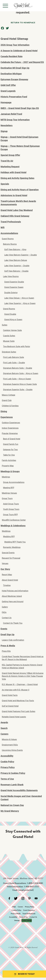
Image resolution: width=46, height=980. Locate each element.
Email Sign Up (7, 634)
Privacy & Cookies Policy (13, 773)
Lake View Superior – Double (17, 266)
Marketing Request (10, 167)
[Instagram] (23, 898)
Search (4, 728)
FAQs (4, 612)
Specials (5, 184)
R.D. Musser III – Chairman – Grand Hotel (20, 684)
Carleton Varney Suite (12, 330)
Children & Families (10, 406)
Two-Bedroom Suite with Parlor (17, 346)
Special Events (8, 553)
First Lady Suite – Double (14, 363)
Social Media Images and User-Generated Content (21, 798)
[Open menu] (5, 6)
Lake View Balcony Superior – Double (21, 255)
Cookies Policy (16, 910)
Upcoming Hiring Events (12, 750)
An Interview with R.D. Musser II (16, 690)
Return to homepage (23, 23)
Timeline (7, 585)
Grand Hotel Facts (10, 695)
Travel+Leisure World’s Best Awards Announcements (18, 203)
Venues (5, 563)
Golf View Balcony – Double (16, 271)
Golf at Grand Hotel (10, 706)
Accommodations (9, 233)
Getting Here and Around (13, 602)
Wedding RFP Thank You (15, 542)
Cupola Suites (9, 336)
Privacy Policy (8, 767)
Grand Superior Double (14, 282)
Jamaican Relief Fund (11, 114)
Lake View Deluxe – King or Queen (19, 298)
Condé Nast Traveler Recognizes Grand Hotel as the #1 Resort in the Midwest (23, 658)
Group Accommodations (14, 482)
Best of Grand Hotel (12, 439)
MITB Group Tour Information (15, 120)
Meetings (6, 477)
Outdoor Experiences (11, 423)
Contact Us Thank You (13, 623)
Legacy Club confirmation (13, 640)
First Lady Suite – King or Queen (17, 379)
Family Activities (9, 460)
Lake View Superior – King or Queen (20, 303)
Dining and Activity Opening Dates (17, 178)
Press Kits (6, 651)
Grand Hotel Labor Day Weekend (17, 210)
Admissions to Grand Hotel (14, 195)
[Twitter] (16, 898)
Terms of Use (7, 779)
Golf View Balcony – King (15, 250)
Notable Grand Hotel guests (14, 717)
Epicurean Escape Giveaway (14, 79)
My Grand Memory (10, 811)
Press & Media (8, 646)
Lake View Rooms (11, 276)
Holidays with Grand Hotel (13, 172)
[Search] (42, 6)
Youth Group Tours (11, 509)
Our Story (5, 569)
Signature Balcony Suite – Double (18, 368)
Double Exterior (11, 293)
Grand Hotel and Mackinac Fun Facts (18, 701)
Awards (4, 722)
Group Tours (7, 498)
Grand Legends (8, 91)
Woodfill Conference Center (14, 520)
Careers (4, 734)
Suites (5, 325)
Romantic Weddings (12, 547)
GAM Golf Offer (8, 85)
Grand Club (7, 400)
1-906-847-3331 (32, 887)
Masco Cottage (9, 395)
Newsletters (7, 125)
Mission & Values (9, 739)
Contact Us (7, 618)
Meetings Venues (9, 493)
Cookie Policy (7, 762)
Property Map (8, 466)
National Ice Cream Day (12, 805)
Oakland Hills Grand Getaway (15, 216)
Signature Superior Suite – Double (18, 390)
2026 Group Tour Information (15, 45)
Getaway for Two (10, 450)
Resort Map (7, 575)
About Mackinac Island (12, 596)
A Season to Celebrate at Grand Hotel (19, 51)
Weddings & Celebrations (13, 526)
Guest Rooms (8, 239)
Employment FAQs (10, 745)
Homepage (6, 102)
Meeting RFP (9, 488)
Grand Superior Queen (14, 287)
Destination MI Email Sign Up (15, 68)
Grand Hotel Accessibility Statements (19, 790)
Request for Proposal (11, 558)
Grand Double (10, 314)
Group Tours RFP (10, 515)
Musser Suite (9, 341)
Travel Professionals (11, 222)
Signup (4, 131)
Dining (4, 411)
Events (4, 629)
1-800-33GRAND (35, 883)
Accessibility (7, 756)
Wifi (3, 227)
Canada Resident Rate (12, 56)
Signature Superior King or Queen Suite (20, 384)
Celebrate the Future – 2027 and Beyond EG (22, 62)
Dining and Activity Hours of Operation (20, 190)
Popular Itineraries (10, 433)
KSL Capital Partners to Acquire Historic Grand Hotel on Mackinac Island (22, 666)
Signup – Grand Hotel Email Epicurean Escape (19, 139)
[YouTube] (36, 898)
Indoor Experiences (10, 428)
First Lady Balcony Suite (13, 357)
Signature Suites (9, 352)
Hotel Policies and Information (15, 591)
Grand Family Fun (11, 444)
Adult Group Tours (11, 504)
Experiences (7, 417)
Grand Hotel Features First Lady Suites (19, 711)
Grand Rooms (9, 309)
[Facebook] (9, 898)
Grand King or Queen (13, 320)
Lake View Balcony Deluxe (16, 260)
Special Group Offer (10, 155)
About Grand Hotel (10, 580)
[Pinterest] (30, 898)
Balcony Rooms (10, 244)
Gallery (5, 607)
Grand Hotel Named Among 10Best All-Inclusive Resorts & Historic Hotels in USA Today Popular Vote (23, 676)
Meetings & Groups (10, 471)
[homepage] (23, 6)
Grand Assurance (29, 910)
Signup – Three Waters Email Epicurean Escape (20, 148)
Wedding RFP (9, 537)
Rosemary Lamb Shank (12, 785)
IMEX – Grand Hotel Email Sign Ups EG (20, 108)
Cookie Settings (27, 920)
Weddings (6, 531)
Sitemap (17, 920)
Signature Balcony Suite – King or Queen (21, 373)
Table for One (9, 455)
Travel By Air (7, 161)
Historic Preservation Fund (14, 97)
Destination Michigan (11, 74)
